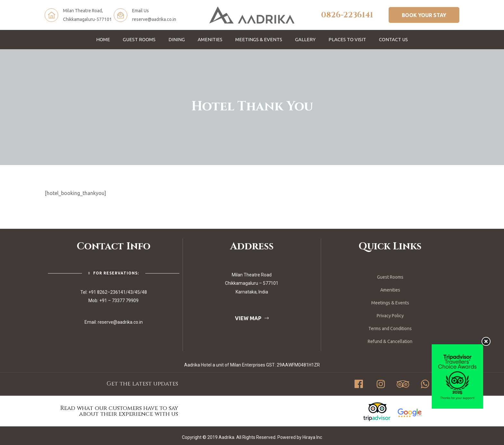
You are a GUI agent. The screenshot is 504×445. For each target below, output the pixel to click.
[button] (424, 15)
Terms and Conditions (390, 329)
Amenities (210, 39)
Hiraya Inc (312, 437)
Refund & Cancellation (390, 341)
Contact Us (393, 39)
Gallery (305, 39)
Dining (177, 39)
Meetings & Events (259, 39)
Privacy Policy (390, 316)
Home (103, 39)
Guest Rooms (139, 39)
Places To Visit (347, 39)
